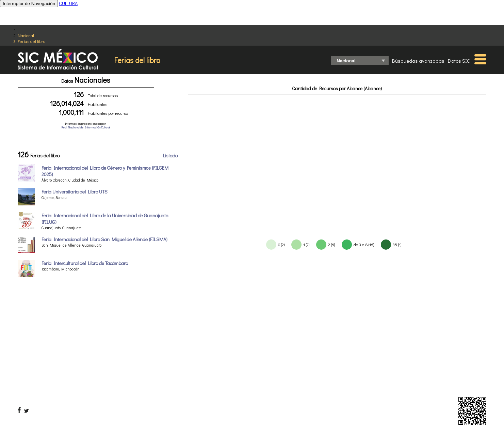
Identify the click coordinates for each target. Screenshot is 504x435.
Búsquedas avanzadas (418, 61)
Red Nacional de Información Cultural (86, 127)
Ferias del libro (31, 41)
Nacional (26, 35)
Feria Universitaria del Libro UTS (75, 192)
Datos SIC (459, 61)
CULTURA (68, 3)
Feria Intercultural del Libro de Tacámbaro (85, 263)
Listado (170, 156)
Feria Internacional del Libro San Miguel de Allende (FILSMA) (104, 239)
